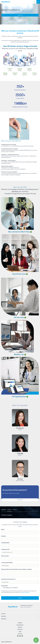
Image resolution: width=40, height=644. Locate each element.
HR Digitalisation (19, 396)
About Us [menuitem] (20, 627)
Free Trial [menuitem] (20, 634)
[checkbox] (20, 588)
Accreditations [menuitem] (20, 625)
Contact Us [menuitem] (20, 629)
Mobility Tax (20, 354)
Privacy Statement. (25, 592)
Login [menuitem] (20, 632)
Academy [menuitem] (20, 623)
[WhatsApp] (36, 640)
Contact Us (20, 15)
